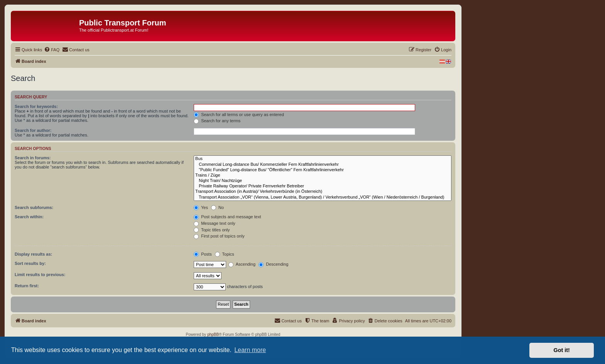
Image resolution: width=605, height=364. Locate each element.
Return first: (27, 286)
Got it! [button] (562, 350)
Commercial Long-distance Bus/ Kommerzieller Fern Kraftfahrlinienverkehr (323, 165)
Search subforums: (34, 207)
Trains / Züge (323, 175)
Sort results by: (30, 263)
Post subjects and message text (227, 217)
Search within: (29, 217)
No (217, 207)
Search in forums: (33, 158)
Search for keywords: (36, 106)
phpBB (213, 335)
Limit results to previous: (40, 275)
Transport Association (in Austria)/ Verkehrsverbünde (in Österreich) (323, 192)
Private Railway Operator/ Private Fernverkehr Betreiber (323, 186)
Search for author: (33, 130)
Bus (323, 159)
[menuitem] (52, 50)
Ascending (242, 264)
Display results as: (33, 254)
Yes (201, 207)
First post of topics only (219, 236)
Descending (273, 264)
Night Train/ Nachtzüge (323, 181)
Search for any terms (217, 121)
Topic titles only (212, 230)
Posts (203, 254)
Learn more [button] (250, 350)
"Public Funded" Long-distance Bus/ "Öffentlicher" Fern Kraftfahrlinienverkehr (323, 170)
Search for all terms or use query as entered (239, 115)
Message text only (215, 223)
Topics (225, 254)
